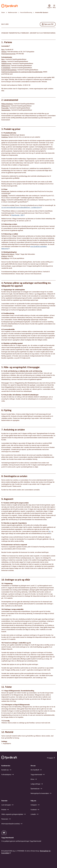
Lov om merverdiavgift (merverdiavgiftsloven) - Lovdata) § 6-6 (21, 207)
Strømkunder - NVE (17, 215)
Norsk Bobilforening (26, 12)
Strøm (3, 12)
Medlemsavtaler (13, 12)
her (50, 531)
